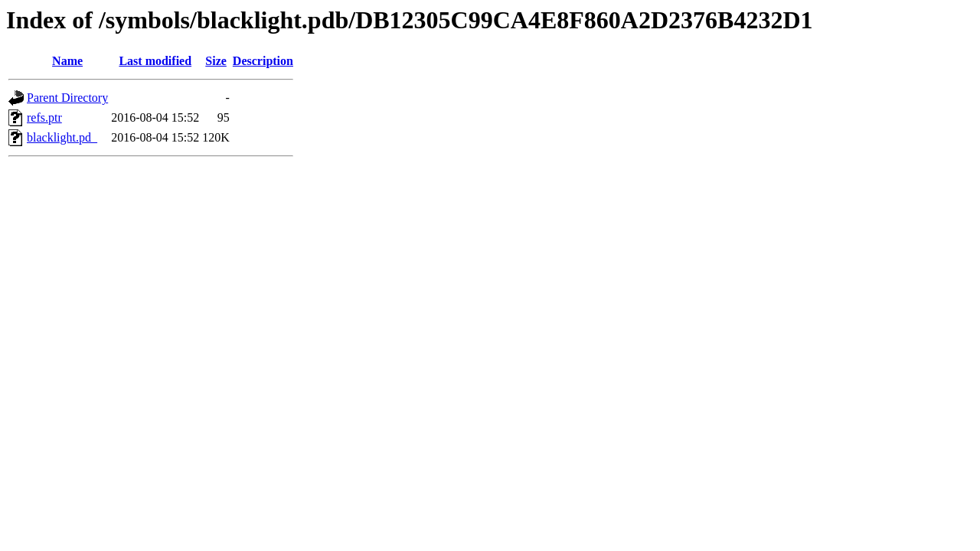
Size (216, 61)
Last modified (155, 61)
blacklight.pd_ (62, 137)
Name (67, 61)
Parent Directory (67, 98)
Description (263, 61)
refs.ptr (44, 117)
